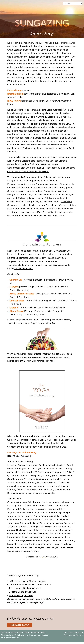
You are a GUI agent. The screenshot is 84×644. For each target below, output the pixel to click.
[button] (20, 627)
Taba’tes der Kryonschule (21, 597)
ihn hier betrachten (24, 271)
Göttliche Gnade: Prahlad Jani (24, 594)
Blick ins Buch (20, 458)
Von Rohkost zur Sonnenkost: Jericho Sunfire (31, 587)
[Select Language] (73, 3)
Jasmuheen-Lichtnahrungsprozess (26, 590)
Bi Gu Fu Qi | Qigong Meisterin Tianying (28, 583)
